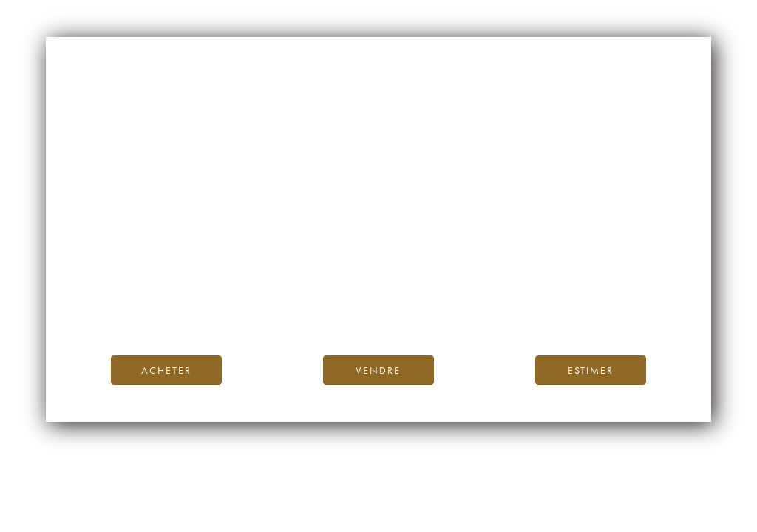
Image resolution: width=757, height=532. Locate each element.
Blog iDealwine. (479, 293)
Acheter (166, 370)
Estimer (591, 370)
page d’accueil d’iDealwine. (557, 277)
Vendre (378, 370)
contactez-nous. (466, 310)
